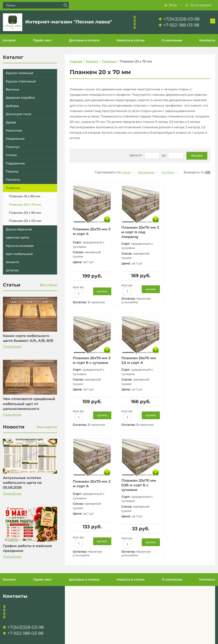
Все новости (47, 427)
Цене (126, 172)
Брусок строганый (21, 81)
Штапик (12, 270)
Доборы (12, 106)
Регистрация (201, 5)
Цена (133, 155)
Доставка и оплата (84, 40)
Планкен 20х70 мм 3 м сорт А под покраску (140, 232)
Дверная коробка (20, 98)
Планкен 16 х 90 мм (25, 196)
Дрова (11, 122)
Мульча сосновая (20, 246)
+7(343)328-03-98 (181, 19)
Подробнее (12, 347)
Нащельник (15, 139)
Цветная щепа (17, 237)
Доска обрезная (19, 229)
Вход (173, 5)
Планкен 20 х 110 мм (25, 221)
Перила (12, 171)
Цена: (77, 262)
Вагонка (12, 89)
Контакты (207, 40)
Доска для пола (18, 114)
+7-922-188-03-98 (181, 25)
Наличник (14, 130)
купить (102, 291)
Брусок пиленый (20, 73)
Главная (76, 61)
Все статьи (48, 285)
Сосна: (78, 252)
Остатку (168, 172)
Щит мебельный (19, 254)
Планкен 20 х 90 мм (25, 213)
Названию (146, 172)
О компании (172, 40)
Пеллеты (13, 180)
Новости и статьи (131, 40)
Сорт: (77, 242)
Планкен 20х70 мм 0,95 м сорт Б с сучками (139, 485)
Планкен (13, 188)
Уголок (11, 155)
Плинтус (13, 147)
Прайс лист (42, 40)
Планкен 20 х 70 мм (25, 205)
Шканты (12, 262)
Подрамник (15, 163)
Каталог (9, 40)
